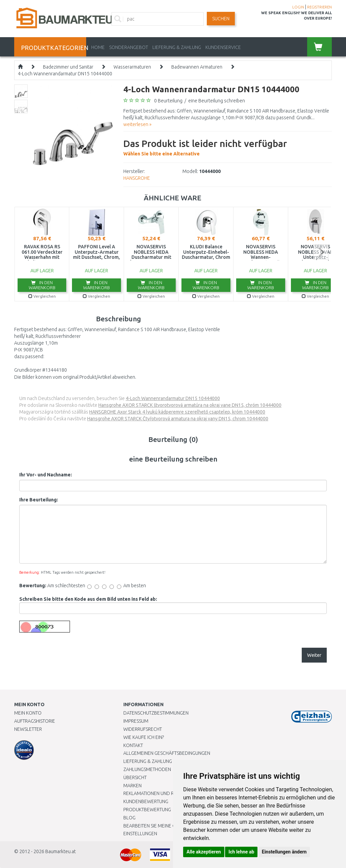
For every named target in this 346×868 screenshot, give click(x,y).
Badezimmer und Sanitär (68, 67)
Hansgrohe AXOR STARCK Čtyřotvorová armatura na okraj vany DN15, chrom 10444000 (178, 419)
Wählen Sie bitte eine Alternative (205, 147)
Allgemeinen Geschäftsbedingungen (167, 753)
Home (98, 47)
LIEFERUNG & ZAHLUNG (177, 47)
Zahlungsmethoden (147, 769)
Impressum (136, 721)
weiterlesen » (137, 124)
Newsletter (28, 729)
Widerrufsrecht (143, 729)
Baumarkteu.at (60, 851)
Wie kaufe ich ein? (144, 737)
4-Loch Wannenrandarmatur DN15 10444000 (65, 74)
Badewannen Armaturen (197, 67)
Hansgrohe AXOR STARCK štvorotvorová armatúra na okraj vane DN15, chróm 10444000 (190, 405)
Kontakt (133, 745)
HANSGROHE (137, 178)
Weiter (314, 655)
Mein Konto (28, 713)
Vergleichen (42, 296)
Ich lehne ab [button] (241, 852)
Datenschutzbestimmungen (156, 713)
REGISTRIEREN (319, 7)
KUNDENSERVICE (223, 47)
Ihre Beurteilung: (39, 500)
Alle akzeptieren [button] (204, 852)
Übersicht (135, 777)
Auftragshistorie (35, 721)
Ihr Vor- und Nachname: (46, 475)
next (321, 252)
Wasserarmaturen (132, 67)
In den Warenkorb (42, 285)
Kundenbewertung (146, 801)
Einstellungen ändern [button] (284, 852)
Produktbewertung (147, 810)
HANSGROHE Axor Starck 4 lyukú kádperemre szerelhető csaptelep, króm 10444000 (177, 412)
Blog (129, 818)
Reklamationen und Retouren (159, 793)
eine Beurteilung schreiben (217, 101)
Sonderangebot (129, 47)
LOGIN (298, 7)
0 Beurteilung (168, 101)
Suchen (221, 19)
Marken (132, 786)
